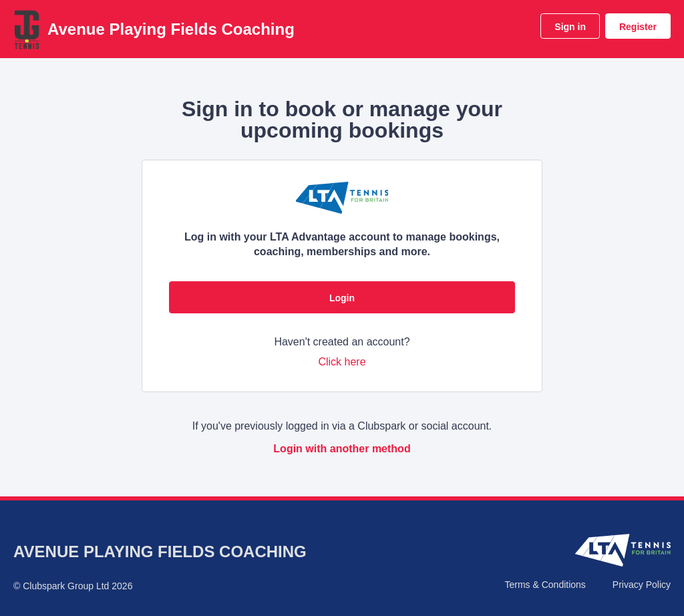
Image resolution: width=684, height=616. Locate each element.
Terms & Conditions (545, 585)
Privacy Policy (642, 585)
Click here (342, 362)
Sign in (570, 27)
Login (342, 298)
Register (638, 27)
